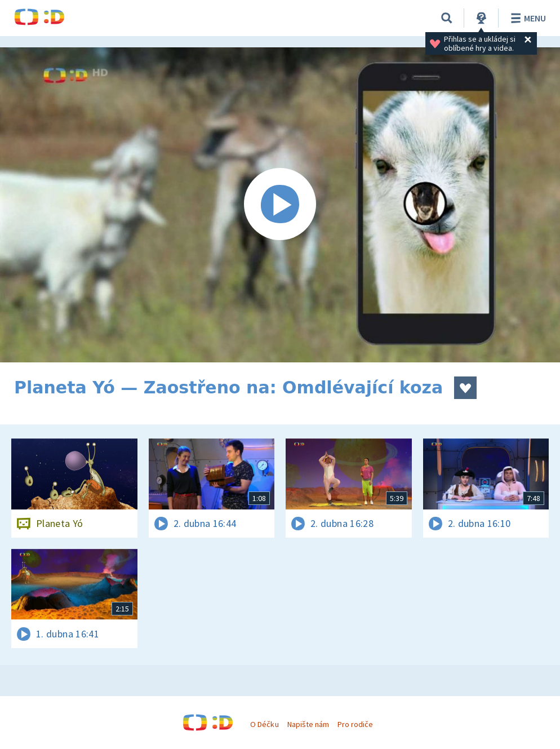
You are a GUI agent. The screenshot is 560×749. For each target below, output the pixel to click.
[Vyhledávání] (447, 18)
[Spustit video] (280, 205)
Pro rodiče (355, 724)
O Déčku (264, 724)
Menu (526, 18)
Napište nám (308, 724)
